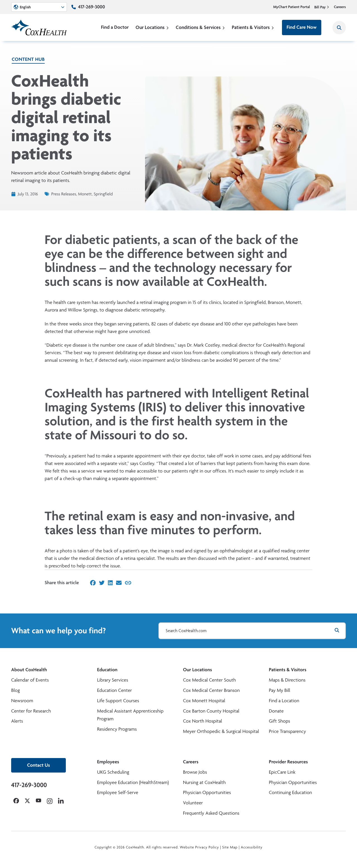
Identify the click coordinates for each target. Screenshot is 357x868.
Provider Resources (288, 762)
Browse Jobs (195, 772)
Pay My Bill (280, 690)
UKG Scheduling (113, 772)
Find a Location (284, 701)
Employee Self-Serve (118, 793)
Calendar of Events (30, 680)
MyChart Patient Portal (292, 7)
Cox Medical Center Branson (211, 690)
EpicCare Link (282, 772)
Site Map (230, 847)
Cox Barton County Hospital (211, 711)
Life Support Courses (118, 701)
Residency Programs (117, 729)
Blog (15, 690)
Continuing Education (290, 793)
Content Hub (28, 59)
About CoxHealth (29, 670)
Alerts (17, 721)
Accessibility (252, 847)
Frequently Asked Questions (211, 813)
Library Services (113, 680)
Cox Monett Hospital (204, 701)
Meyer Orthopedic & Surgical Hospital (221, 731)
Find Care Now (302, 27)
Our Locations (152, 27)
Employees (108, 762)
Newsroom (22, 701)
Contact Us (38, 765)
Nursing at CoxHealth (204, 782)
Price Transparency (287, 731)
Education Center (114, 690)
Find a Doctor (115, 27)
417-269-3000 (91, 7)
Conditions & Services (200, 27)
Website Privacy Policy (200, 847)
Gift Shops (279, 721)
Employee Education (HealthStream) (133, 782)
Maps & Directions (287, 680)
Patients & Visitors (253, 27)
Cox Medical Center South (209, 680)
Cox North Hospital (202, 721)
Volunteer (193, 803)
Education (107, 670)
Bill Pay (322, 7)
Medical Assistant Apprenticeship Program (130, 715)
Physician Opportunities (207, 793)
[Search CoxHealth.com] (252, 631)
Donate (276, 711)
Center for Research (31, 711)
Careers (340, 7)
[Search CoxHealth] (339, 28)
